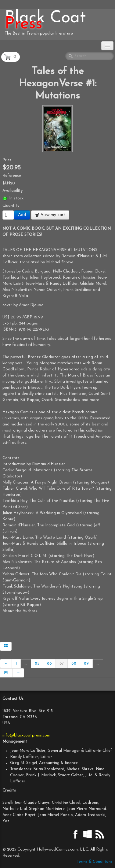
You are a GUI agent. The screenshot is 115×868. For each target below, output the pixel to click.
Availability (13, 191)
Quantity (11, 206)
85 (37, 664)
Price (7, 160)
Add (22, 215)
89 (86, 664)
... (26, 664)
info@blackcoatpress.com (26, 735)
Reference (12, 176)
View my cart (50, 215)
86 (49, 664)
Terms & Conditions (95, 862)
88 (74, 664)
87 (62, 664)
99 (6, 673)
